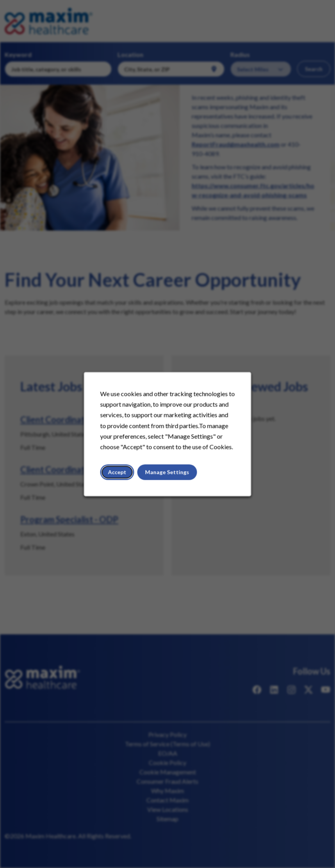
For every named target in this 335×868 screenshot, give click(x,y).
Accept (117, 472)
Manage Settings (167, 472)
